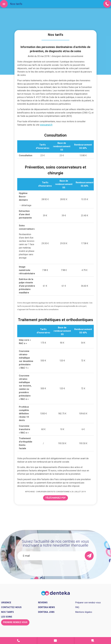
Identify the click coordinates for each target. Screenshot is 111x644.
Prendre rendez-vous (56, 641)
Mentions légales (84, 612)
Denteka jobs (46, 612)
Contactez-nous (11, 607)
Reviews (43, 603)
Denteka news (46, 607)
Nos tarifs (7, 612)
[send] (89, 556)
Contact (18, 641)
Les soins (7, 617)
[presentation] (55, 568)
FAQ (77, 607)
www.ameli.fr (46, 125)
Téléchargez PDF (55, 498)
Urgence (93, 641)
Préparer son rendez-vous (88, 603)
